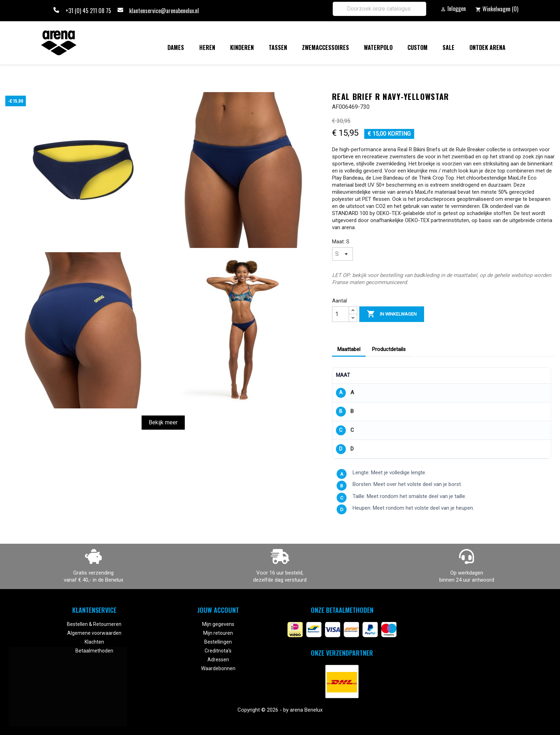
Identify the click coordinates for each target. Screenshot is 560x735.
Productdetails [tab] (389, 349)
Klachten (94, 642)
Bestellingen (218, 642)
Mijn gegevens (218, 624)
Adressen (218, 660)
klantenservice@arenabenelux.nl (164, 11)
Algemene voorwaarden (94, 633)
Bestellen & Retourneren (94, 624)
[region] (442, 413)
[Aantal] (341, 314)
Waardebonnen (218, 668)
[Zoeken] (379, 9)
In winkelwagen (392, 314)
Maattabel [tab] (349, 349)
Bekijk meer (163, 422)
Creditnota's (218, 651)
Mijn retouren (218, 633)
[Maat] (342, 254)
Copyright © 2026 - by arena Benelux (280, 710)
